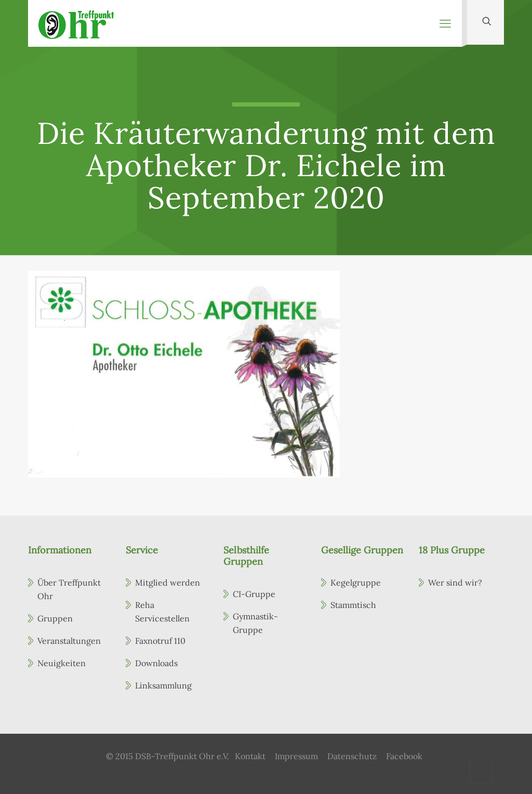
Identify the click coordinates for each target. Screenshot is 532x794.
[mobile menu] (445, 23)
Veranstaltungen (69, 641)
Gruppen (55, 618)
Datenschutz (352, 756)
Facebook (404, 756)
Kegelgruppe (356, 583)
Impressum (296, 756)
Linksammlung (163, 685)
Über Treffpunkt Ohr (69, 589)
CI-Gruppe (254, 594)
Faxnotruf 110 (160, 641)
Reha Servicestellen (162, 612)
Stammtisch (353, 605)
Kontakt (250, 756)
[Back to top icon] (481, 772)
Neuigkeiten (62, 663)
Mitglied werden (168, 583)
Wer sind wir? (455, 583)
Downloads (156, 663)
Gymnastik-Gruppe (255, 623)
